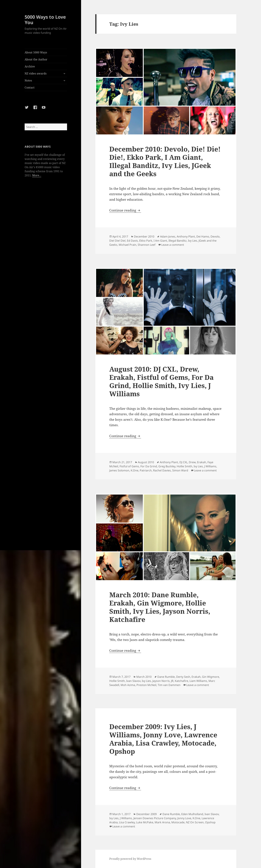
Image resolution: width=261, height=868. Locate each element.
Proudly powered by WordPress (130, 859)
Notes (28, 80)
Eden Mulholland (192, 814)
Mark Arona (162, 822)
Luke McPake (145, 822)
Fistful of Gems (129, 466)
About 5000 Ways (36, 52)
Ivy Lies (193, 241)
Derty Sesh (183, 677)
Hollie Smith (184, 466)
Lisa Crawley (127, 822)
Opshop (210, 822)
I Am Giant (160, 241)
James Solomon (119, 470)
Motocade (178, 822)
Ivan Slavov (133, 681)
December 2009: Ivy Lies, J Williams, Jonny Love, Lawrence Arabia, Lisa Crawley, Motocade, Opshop (163, 739)
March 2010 (144, 677)
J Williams (210, 466)
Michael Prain (128, 245)
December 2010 (144, 236)
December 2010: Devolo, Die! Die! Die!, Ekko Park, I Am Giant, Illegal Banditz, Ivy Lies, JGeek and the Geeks (165, 161)
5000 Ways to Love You (45, 20)
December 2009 (146, 814)
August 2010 (146, 462)
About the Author (36, 59)
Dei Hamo (203, 236)
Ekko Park (146, 241)
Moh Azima (128, 685)
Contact (30, 88)
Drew (192, 462)
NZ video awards (36, 73)
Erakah (202, 462)
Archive (30, 66)
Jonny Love (184, 818)
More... (37, 175)
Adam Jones (168, 236)
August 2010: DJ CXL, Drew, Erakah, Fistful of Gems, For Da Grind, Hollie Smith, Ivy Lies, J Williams (161, 381)
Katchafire (181, 681)
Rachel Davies (162, 470)
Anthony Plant (186, 236)
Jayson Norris (161, 681)
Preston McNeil (146, 685)
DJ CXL (183, 462)
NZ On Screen (195, 822)
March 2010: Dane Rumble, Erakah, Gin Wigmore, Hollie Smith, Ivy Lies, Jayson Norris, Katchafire (160, 607)
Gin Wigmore (211, 677)
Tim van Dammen (169, 685)
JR (172, 681)
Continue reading (125, 210)
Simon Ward (180, 470)
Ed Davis (132, 241)
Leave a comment (173, 245)
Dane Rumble (166, 677)
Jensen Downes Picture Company (155, 818)
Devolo (215, 236)
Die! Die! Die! (117, 241)
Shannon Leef (147, 245)
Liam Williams (198, 681)
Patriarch (146, 470)
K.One (135, 470)
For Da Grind (149, 466)
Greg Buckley (167, 466)
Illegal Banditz (178, 241)
